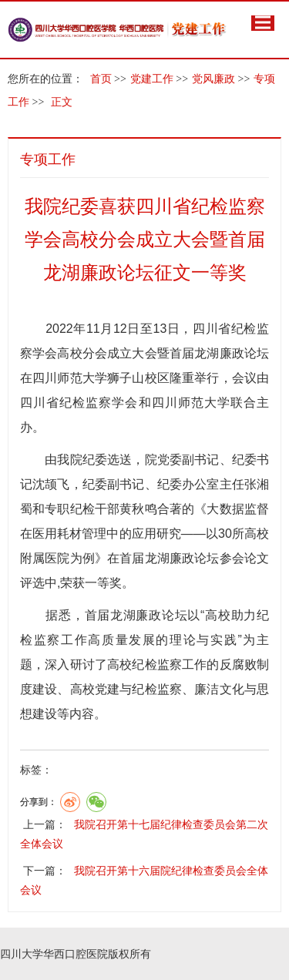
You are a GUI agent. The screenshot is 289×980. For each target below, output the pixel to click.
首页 (101, 79)
